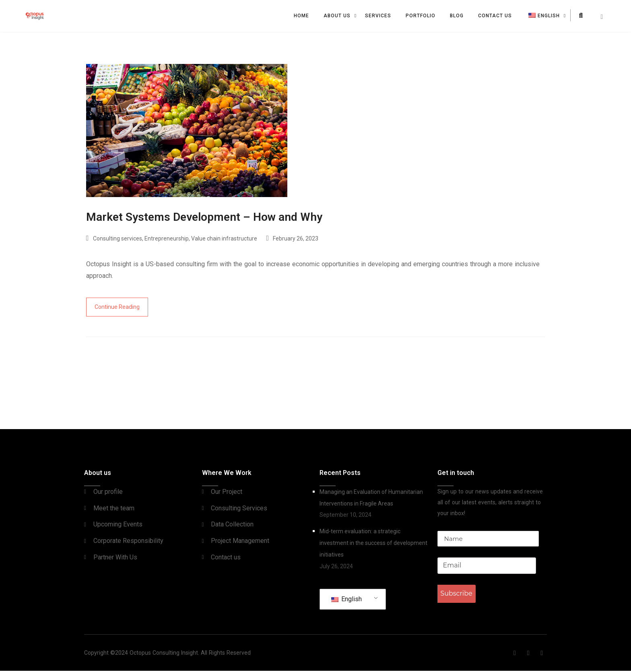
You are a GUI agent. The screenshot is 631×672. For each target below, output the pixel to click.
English (346, 600)
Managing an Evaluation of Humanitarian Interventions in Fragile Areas (371, 499)
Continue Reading (117, 308)
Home (301, 16)
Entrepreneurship (167, 240)
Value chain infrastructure (224, 240)
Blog (457, 16)
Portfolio (421, 16)
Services (378, 16)
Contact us (495, 16)
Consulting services (118, 240)
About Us (337, 16)
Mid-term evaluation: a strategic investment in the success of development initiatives (373, 544)
